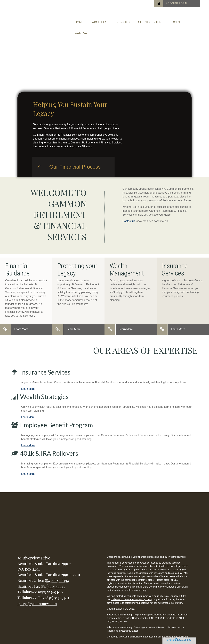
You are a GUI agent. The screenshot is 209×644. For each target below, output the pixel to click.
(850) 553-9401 (57, 591)
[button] (106, 21)
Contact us (129, 214)
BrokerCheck (179, 550)
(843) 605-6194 (57, 573)
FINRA (153, 611)
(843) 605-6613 (53, 579)
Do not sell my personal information (164, 596)
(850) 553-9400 (50, 585)
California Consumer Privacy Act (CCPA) (131, 593)
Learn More (21, 322)
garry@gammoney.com (37, 597)
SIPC (159, 611)
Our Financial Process (75, 160)
